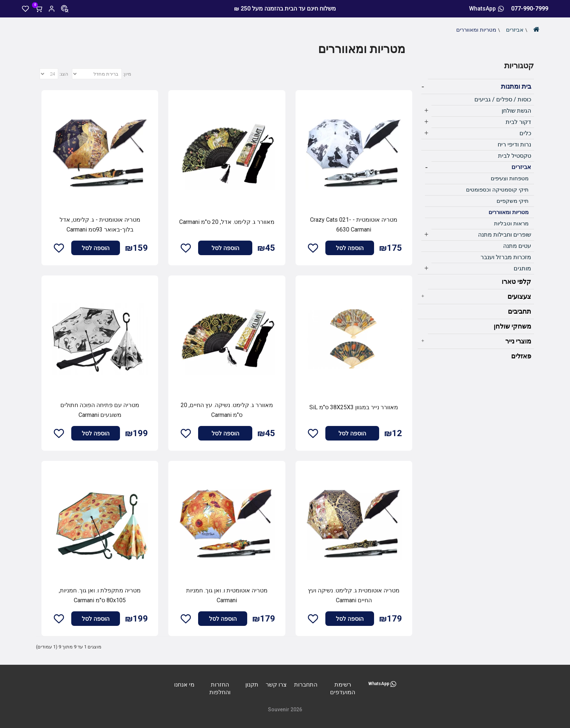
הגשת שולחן (516, 111)
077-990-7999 (530, 9)
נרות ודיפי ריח (514, 144)
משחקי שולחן (512, 326)
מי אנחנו (184, 685)
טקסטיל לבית (515, 156)
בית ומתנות (516, 86)
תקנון (252, 685)
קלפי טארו (516, 281)
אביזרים (515, 30)
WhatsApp (486, 9)
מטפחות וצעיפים (510, 178)
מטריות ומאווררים (476, 30)
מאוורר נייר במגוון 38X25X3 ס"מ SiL (354, 407)
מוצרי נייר (518, 341)
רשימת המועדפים (343, 688)
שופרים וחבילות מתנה (505, 235)
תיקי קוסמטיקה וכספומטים (497, 190)
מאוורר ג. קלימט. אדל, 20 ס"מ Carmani (227, 222)
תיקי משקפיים (513, 201)
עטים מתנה (517, 246)
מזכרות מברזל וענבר (506, 257)
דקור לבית (518, 122)
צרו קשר (276, 685)
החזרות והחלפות (220, 688)
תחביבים (519, 311)
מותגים (522, 268)
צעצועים (519, 296)
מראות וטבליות (511, 224)
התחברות (306, 685)
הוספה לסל (350, 248)
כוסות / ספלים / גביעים (503, 99)
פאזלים (521, 356)
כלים (525, 133)
